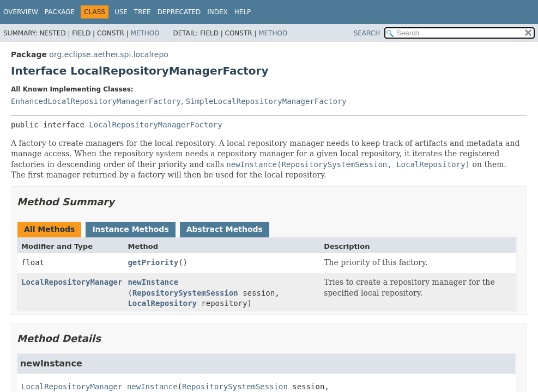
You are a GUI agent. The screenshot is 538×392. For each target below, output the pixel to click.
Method (145, 33)
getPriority (153, 262)
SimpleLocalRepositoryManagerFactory (266, 101)
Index (217, 12)
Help (243, 12)
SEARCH (367, 33)
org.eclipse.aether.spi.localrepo (109, 54)
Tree (143, 12)
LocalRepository (162, 303)
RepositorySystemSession (185, 293)
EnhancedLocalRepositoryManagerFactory (96, 101)
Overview (21, 12)
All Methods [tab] (49, 229)
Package (60, 12)
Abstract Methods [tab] (225, 229)
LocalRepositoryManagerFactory (155, 125)
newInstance (153, 282)
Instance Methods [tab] (130, 229)
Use (121, 12)
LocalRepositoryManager (72, 282)
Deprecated (179, 12)
